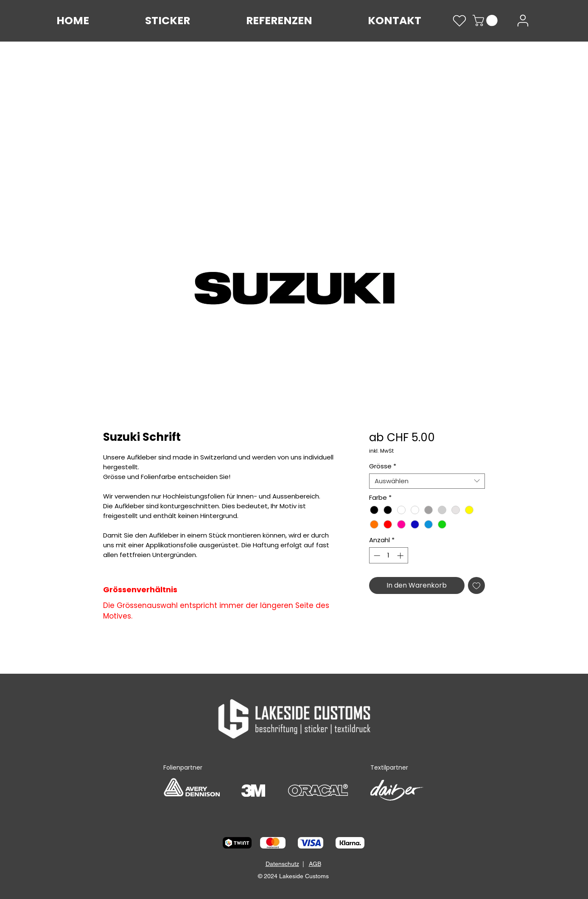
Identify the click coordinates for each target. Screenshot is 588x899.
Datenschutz (282, 864)
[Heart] (459, 21)
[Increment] (401, 556)
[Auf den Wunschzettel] (476, 585)
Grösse (383, 466)
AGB (315, 864)
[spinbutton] (388, 556)
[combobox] (427, 481)
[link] (486, 21)
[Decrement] (376, 556)
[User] (523, 21)
